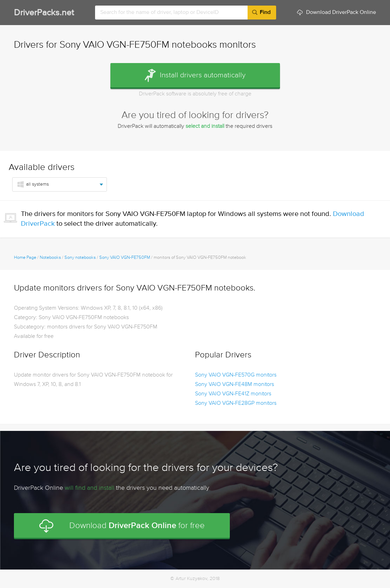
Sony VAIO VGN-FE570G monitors (236, 375)
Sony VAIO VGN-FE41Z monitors (233, 394)
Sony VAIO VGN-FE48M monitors (235, 385)
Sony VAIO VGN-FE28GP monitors (236, 403)
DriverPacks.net (44, 13)
